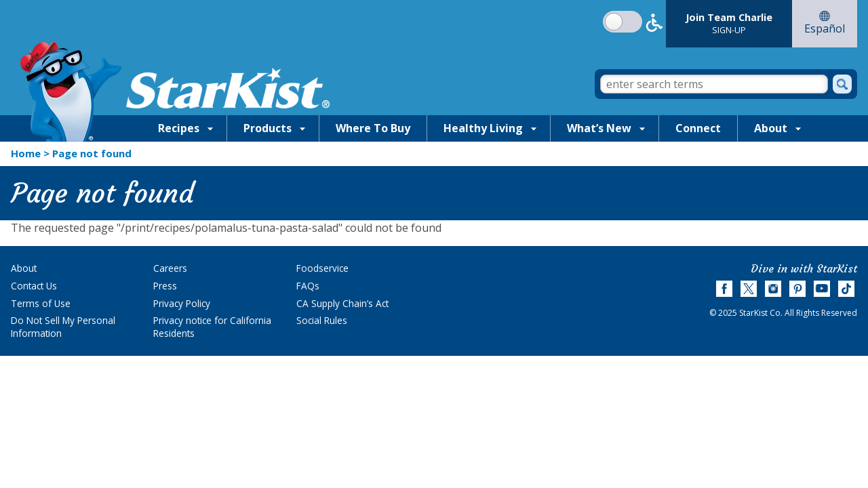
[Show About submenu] (798, 128)
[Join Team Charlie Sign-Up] (729, 24)
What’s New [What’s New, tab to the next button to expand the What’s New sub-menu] (599, 128)
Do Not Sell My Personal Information (63, 327)
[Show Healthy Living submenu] (534, 128)
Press (165, 286)
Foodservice (322, 268)
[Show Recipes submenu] (210, 128)
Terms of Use (41, 303)
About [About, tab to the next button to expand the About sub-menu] (771, 128)
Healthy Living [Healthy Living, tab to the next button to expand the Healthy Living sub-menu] (483, 128)
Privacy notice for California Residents (212, 327)
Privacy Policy (182, 303)
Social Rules (322, 320)
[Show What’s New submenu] (642, 128)
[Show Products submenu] (302, 128)
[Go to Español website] (825, 24)
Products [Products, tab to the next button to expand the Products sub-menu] (268, 128)
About (24, 268)
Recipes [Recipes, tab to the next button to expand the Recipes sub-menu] (179, 128)
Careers (170, 268)
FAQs (308, 286)
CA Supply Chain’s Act (342, 303)
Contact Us (34, 286)
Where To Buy (373, 128)
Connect (698, 128)
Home (26, 153)
